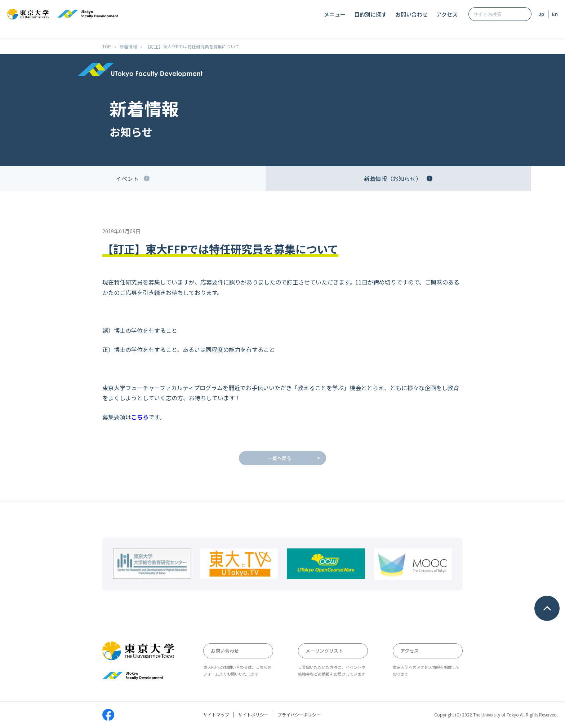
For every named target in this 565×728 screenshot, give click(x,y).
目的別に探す (370, 14)
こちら (140, 417)
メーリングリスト (324, 651)
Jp (541, 14)
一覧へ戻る (279, 458)
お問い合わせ (411, 14)
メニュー (335, 14)
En (555, 14)
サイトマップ (216, 715)
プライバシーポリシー (299, 715)
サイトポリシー (253, 715)
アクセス (447, 14)
